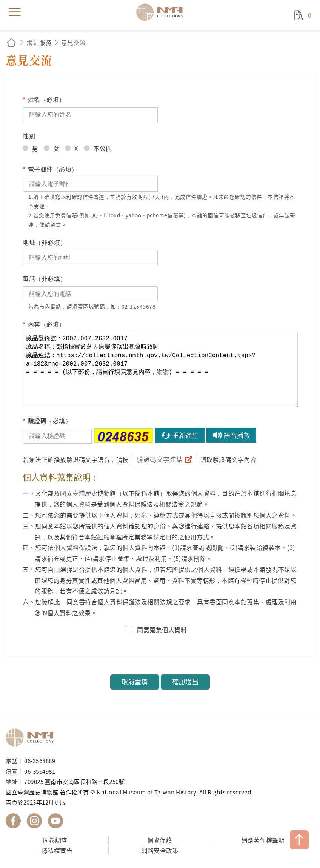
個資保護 (160, 840)
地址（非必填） (45, 242)
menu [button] (15, 12)
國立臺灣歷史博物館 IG (34, 821)
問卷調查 (55, 840)
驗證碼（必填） (47, 421)
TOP (299, 840)
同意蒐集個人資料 (162, 630)
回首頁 (11, 42)
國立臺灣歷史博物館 (32, 737)
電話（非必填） (45, 278)
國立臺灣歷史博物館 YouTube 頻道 (55, 821)
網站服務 (39, 42)
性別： (32, 136)
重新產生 (186, 435)
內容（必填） (44, 324)
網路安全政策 (160, 850)
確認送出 (185, 682)
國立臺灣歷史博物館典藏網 (162, 12)
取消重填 (135, 682)
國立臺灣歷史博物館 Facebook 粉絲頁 (13, 821)
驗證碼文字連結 (160, 459)
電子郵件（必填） (50, 169)
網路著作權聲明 (263, 840)
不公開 (103, 148)
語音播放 (237, 435)
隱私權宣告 (57, 850)
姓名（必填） (44, 99)
